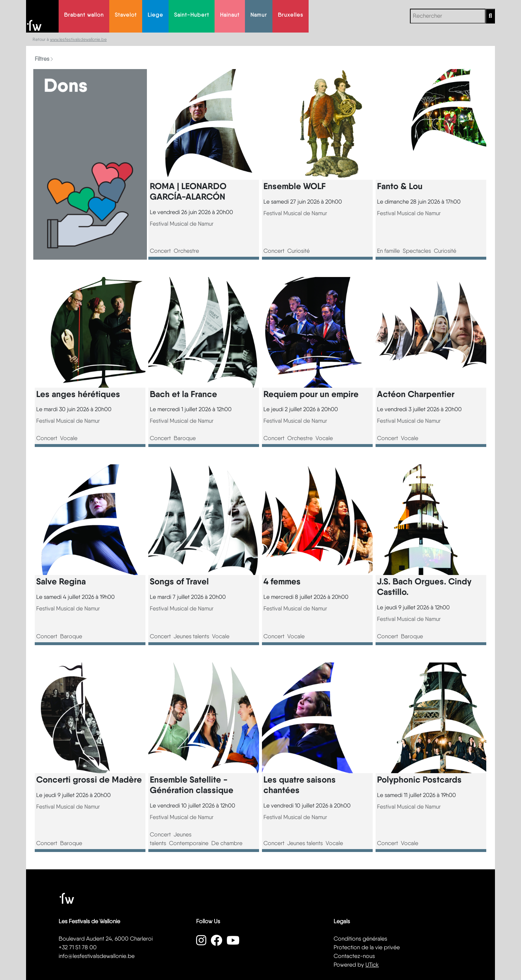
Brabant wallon (84, 15)
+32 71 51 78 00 (78, 947)
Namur (259, 15)
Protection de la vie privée (367, 947)
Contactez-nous (354, 956)
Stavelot (126, 15)
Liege (155, 15)
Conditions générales (360, 939)
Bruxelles (291, 15)
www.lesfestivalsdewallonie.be (78, 39)
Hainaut (230, 15)
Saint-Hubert (192, 15)
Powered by (356, 965)
